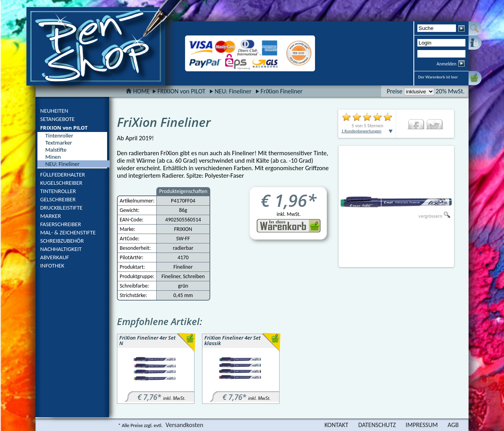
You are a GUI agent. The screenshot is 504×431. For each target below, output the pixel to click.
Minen (53, 157)
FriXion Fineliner (282, 91)
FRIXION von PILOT (64, 128)
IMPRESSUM (422, 425)
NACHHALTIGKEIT (61, 249)
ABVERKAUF (55, 257)
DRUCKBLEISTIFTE (61, 208)
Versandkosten (185, 425)
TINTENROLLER (58, 191)
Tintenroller (59, 136)
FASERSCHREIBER (61, 224)
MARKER (51, 216)
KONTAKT (336, 425)
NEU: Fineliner (233, 91)
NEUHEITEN (54, 111)
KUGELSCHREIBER (61, 183)
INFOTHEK (52, 266)
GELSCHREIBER (58, 199)
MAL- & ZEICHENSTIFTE (68, 232)
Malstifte (56, 150)
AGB (453, 425)
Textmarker (59, 143)
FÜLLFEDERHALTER (63, 175)
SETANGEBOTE (57, 119)
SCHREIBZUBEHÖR (62, 241)
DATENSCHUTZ (377, 425)
